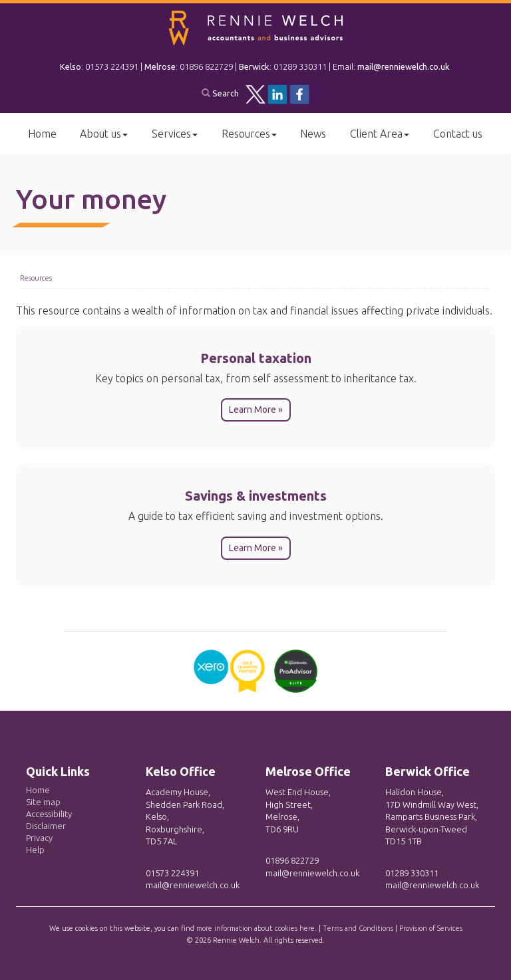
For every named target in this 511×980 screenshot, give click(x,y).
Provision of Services (431, 928)
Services (175, 134)
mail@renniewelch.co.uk (404, 66)
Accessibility (49, 814)
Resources (249, 134)
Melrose (160, 66)
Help (35, 850)
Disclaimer (46, 826)
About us (104, 134)
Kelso (71, 66)
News (313, 134)
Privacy (39, 838)
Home (42, 134)
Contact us (458, 134)
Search (220, 93)
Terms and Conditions (358, 928)
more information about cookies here (255, 928)
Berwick (254, 66)
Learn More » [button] (256, 410)
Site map (43, 802)
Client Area (380, 134)
